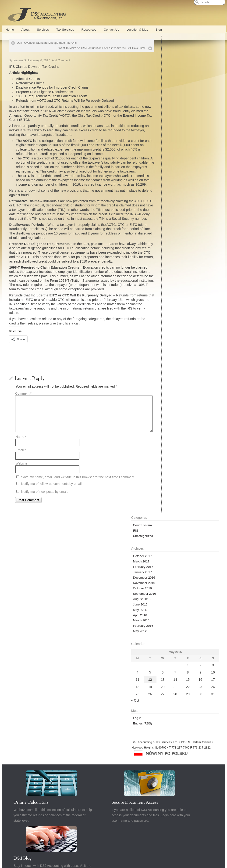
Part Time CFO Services (124, 616)
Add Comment (61, 60)
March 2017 (166, 85)
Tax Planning (99, 622)
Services (43, 30)
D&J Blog (171, 576)
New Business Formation (31, 622)
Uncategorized (168, 59)
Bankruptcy (145, 622)
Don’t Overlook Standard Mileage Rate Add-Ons (47, 43)
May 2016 (164, 133)
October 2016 (167, 112)
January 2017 (167, 95)
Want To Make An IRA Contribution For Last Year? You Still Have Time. (90, 48)
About (25, 30)
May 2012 (164, 155)
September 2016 (169, 117)
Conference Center (63, 616)
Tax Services (65, 30)
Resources (89, 30)
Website (21, 485)
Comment (23, 415)
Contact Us (111, 30)
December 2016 (169, 101)
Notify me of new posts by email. (45, 514)
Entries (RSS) (167, 247)
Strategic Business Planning (199, 616)
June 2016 (165, 128)
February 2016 (168, 149)
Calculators (163, 622)
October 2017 (167, 79)
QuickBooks (85, 616)
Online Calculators (31, 576)
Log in (162, 241)
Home (10, 30)
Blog (159, 30)
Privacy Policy (113, 629)
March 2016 (166, 144)
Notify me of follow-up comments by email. (52, 505)
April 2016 (165, 139)
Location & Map (137, 30)
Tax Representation (122, 622)
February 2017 (168, 90)
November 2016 (169, 106)
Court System (167, 49)
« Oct (160, 224)
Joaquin (18, 60)
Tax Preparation (78, 622)
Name (21, 459)
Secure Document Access (111, 576)
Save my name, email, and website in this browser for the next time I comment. (78, 499)
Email (21, 472)
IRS (160, 54)
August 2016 (166, 122)
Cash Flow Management (166, 616)
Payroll (101, 616)
